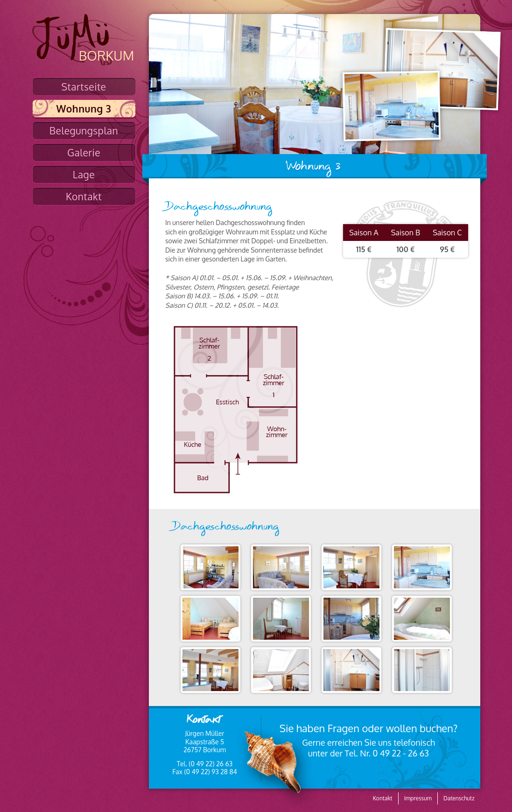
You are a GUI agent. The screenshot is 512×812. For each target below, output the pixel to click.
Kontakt (84, 196)
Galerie (84, 152)
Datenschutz (459, 798)
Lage (84, 174)
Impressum (418, 798)
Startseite (84, 87)
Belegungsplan (84, 131)
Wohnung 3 (84, 109)
